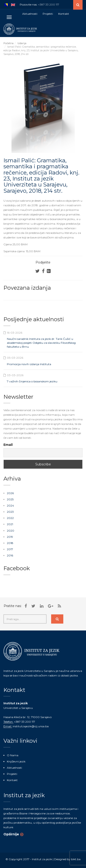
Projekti (12, 774)
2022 (10, 518)
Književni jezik (16, 761)
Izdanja (22, 43)
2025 (10, 499)
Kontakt (12, 780)
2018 (10, 543)
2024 (10, 506)
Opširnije (11, 834)
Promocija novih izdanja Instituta (29, 364)
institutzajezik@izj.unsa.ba (31, 726)
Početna (8, 43)
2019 (10, 537)
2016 (10, 555)
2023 (10, 512)
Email (8, 445)
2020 (11, 531)
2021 (10, 524)
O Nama (13, 755)
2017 (10, 549)
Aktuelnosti (14, 768)
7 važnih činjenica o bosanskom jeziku (32, 381)
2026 (10, 493)
